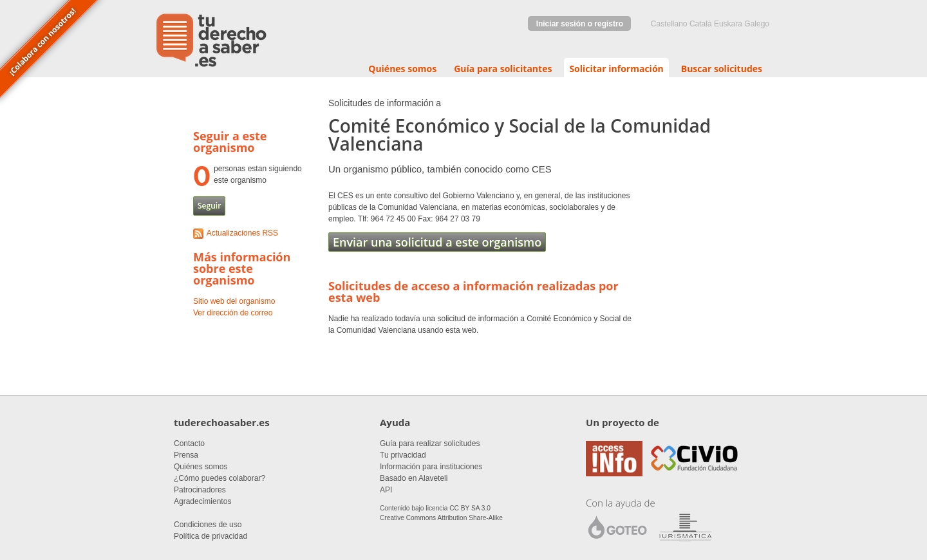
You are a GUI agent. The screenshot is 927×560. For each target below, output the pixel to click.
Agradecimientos (202, 501)
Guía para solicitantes (503, 69)
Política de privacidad (211, 536)
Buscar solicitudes (722, 69)
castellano (669, 24)
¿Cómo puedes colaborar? (220, 478)
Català (701, 24)
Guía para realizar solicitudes (430, 443)
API (386, 490)
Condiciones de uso (208, 525)
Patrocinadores (200, 490)
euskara (728, 24)
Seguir (209, 206)
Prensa (186, 455)
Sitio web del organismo (234, 301)
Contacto (189, 443)
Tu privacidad (403, 455)
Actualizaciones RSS (242, 233)
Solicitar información (616, 69)
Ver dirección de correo (233, 313)
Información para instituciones (431, 467)
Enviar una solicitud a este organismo (437, 242)
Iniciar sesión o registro (580, 24)
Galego (757, 24)
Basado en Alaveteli (414, 478)
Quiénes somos (402, 69)
